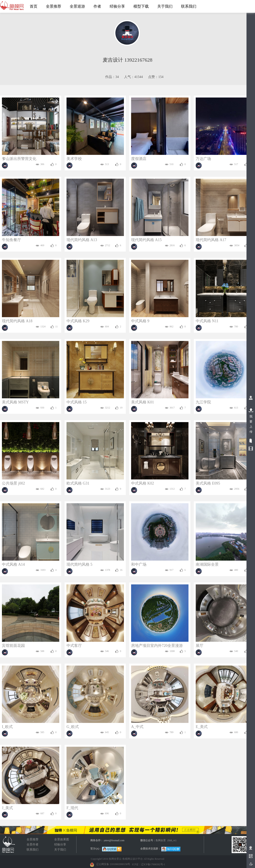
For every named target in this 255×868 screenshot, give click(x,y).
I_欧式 (7, 727)
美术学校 (74, 159)
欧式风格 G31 (78, 483)
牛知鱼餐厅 (11, 240)
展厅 (200, 646)
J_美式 (7, 808)
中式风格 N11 (207, 321)
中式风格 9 (140, 321)
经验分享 (60, 845)
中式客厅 (74, 646)
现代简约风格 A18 (17, 321)
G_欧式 (73, 727)
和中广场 (139, 564)
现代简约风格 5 (79, 564)
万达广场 (203, 159)
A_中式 (137, 727)
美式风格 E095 (208, 483)
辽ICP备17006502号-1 (153, 864)
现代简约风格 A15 (146, 240)
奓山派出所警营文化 (19, 159)
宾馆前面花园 (13, 646)
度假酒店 (139, 159)
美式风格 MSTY (15, 402)
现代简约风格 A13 (82, 240)
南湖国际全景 (207, 564)
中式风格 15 (77, 402)
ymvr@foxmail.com (114, 840)
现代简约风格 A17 (211, 240)
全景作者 (33, 845)
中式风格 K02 (143, 483)
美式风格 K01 (143, 402)
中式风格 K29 (78, 321)
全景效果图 (8, 845)
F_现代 (72, 808)
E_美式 (202, 727)
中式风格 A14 (13, 564)
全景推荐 (33, 839)
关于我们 (60, 850)
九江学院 (203, 402)
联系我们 (33, 850)
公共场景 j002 (13, 483)
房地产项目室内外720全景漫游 (157, 646)
